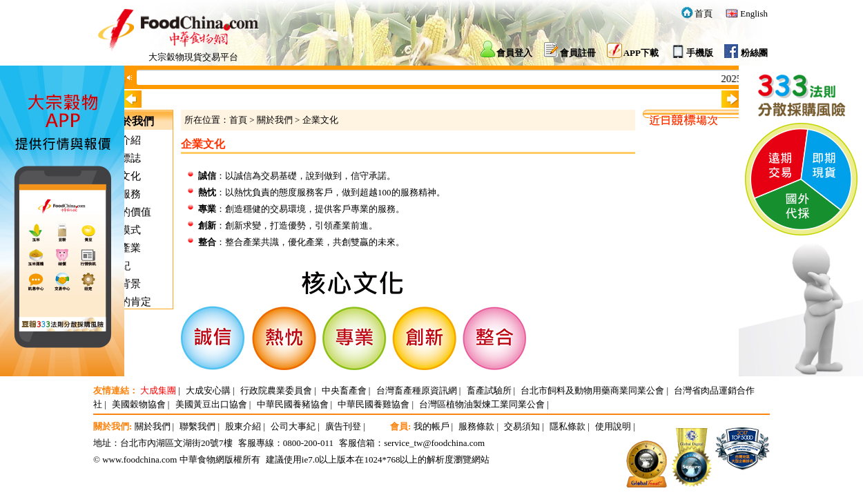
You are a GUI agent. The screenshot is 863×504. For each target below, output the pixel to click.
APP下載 (641, 53)
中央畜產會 (344, 390)
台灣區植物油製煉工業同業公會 (482, 404)
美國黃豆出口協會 (211, 404)
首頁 (704, 13)
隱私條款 (568, 426)
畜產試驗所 (489, 390)
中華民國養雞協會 (374, 404)
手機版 (700, 53)
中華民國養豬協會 (293, 404)
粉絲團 (754, 53)
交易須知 (522, 426)
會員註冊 (578, 53)
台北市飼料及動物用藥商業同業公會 (592, 390)
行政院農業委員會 (276, 390)
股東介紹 (243, 426)
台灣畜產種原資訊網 (417, 390)
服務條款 (476, 426)
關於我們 (275, 120)
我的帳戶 (431, 426)
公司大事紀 (293, 426)
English (754, 13)
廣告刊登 (343, 426)
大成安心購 (208, 390)
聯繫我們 (197, 426)
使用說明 (613, 426)
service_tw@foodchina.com (434, 443)
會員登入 (514, 53)
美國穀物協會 (139, 404)
